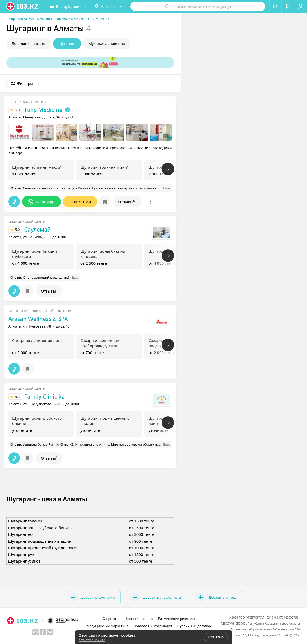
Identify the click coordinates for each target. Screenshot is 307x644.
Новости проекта (139, 619)
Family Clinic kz (44, 397)
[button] (68, 6)
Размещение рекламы (176, 619)
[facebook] (43, 632)
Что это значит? (92, 640)
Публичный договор (194, 626)
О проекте (111, 619)
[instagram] (35, 632)
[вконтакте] (50, 632)
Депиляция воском (29, 43)
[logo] (23, 6)
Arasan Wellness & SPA (38, 319)
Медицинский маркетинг (107, 626)
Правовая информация (153, 626)
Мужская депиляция (107, 43)
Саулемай (37, 230)
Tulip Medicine (43, 110)
